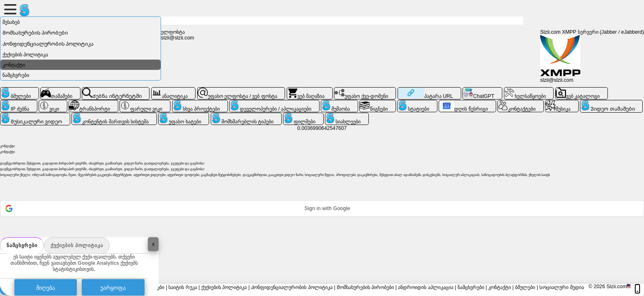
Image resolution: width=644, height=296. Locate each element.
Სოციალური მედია (561, 287)
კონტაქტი (14, 65)
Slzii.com (616, 287)
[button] (322, 208)
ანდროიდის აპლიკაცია (425, 287)
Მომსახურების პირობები (35, 33)
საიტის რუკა (183, 287)
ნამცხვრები (22, 245)
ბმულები (525, 287)
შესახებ (11, 22)
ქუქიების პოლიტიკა (77, 245)
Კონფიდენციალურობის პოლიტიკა (48, 44)
